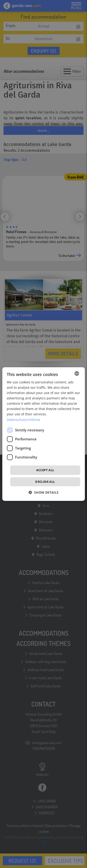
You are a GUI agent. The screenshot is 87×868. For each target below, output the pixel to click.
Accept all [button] (45, 470)
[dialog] (43, 434)
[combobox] (77, 373)
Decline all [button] (45, 482)
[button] (43, 492)
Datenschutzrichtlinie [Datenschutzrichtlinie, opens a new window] (23, 420)
